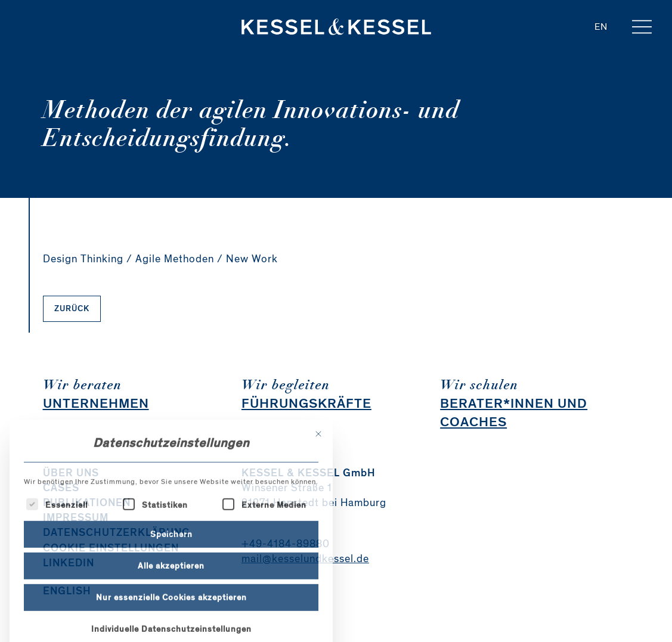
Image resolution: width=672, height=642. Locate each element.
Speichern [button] (171, 583)
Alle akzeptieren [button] (171, 614)
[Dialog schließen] (318, 483)
